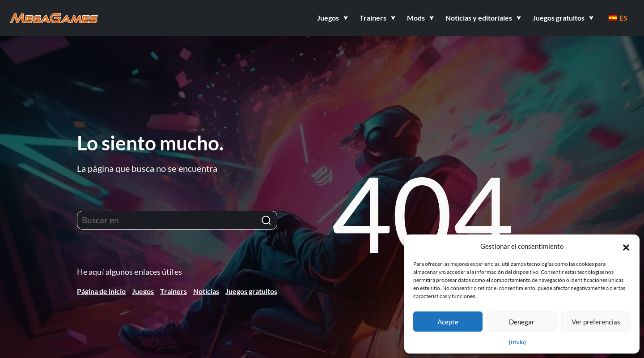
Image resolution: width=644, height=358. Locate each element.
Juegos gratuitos (251, 291)
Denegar (522, 322)
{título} (517, 342)
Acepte (448, 322)
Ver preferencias (596, 322)
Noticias (206, 291)
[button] (626, 246)
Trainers (174, 291)
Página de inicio (101, 291)
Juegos (143, 291)
